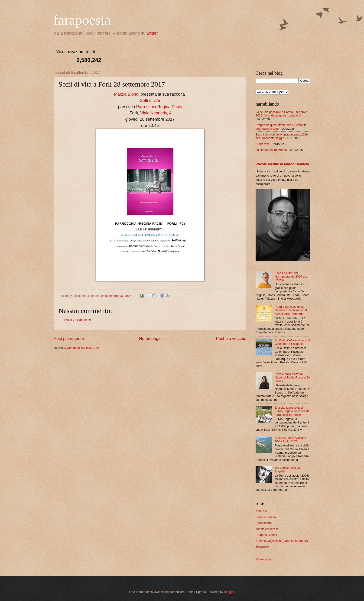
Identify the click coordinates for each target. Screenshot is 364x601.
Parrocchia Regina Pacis (159, 107)
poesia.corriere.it (267, 529)
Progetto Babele (266, 535)
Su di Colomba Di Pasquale (292, 342)
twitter (152, 33)
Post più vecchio (231, 339)
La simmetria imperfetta (271, 150)
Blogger (229, 592)
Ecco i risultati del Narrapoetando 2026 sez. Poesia (291, 277)
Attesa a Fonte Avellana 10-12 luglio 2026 (290, 439)
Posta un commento (78, 320)
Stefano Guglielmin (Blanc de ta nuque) (282, 541)
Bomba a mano (266, 517)
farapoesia (82, 20)
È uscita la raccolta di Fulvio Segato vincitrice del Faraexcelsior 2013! (292, 411)
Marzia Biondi (127, 94)
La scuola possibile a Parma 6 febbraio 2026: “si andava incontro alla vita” (281, 114)
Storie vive (263, 144)
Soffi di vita (150, 100)
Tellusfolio (262, 547)
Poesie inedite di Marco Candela (282, 164)
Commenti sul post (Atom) (84, 348)
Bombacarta (264, 523)
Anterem (261, 511)
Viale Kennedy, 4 (156, 113)
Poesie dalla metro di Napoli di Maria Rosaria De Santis (292, 378)
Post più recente (69, 339)
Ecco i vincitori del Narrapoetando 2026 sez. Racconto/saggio (282, 136)
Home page (150, 339)
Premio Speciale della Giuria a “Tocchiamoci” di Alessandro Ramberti (291, 310)
